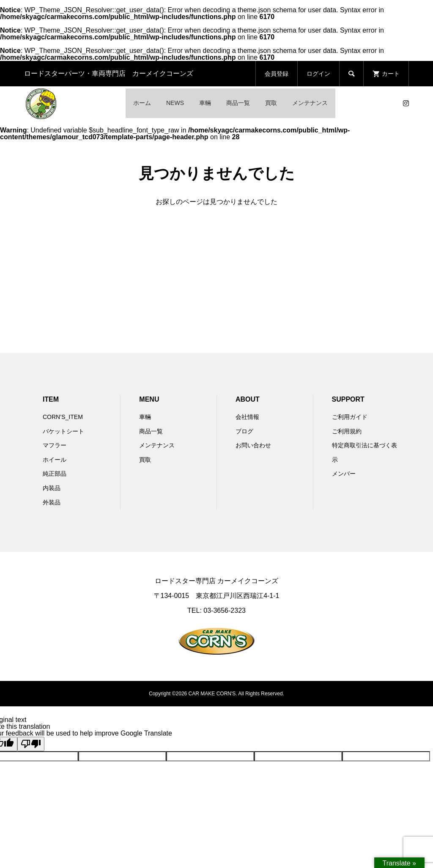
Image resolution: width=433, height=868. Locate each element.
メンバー (344, 474)
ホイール (55, 460)
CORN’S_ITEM (63, 417)
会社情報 (247, 417)
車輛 (205, 103)
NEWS (175, 103)
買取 (271, 103)
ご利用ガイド (350, 417)
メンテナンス (310, 103)
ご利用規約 (347, 431)
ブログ (244, 431)
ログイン (318, 74)
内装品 (52, 488)
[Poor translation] (31, 744)
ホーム (142, 103)
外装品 (52, 502)
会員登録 (277, 74)
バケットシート (63, 431)
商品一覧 (238, 103)
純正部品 (55, 474)
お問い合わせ (253, 445)
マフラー (55, 445)
